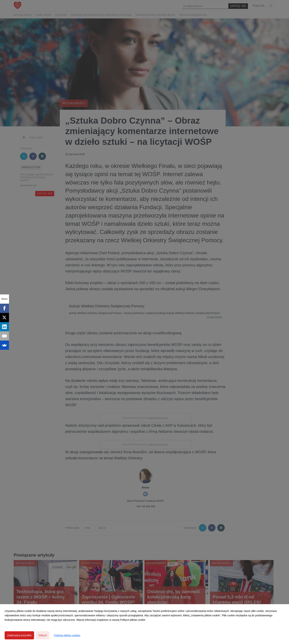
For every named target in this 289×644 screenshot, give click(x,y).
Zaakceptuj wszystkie (19, 635)
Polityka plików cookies (67, 635)
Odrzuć (43, 635)
